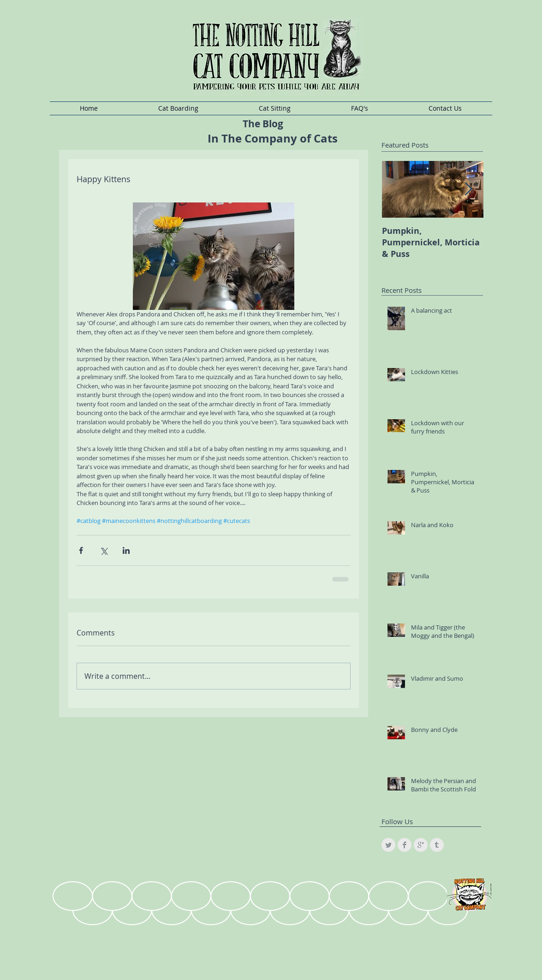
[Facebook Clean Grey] (405, 845)
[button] (179, 108)
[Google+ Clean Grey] (421, 845)
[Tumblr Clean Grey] (437, 845)
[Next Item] (469, 189)
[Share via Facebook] (81, 550)
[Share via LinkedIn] (126, 550)
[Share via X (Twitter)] (104, 550)
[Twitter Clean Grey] (388, 845)
